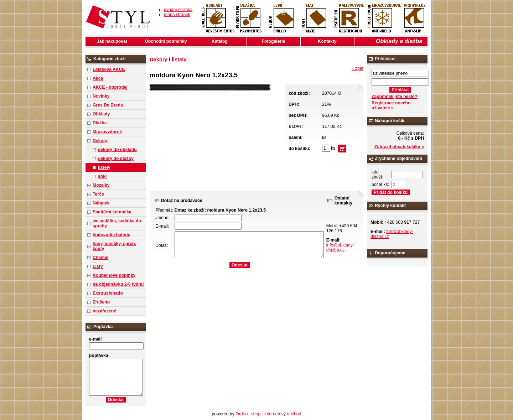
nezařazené (104, 311)
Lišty (98, 266)
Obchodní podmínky (166, 41)
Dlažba (100, 123)
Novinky (101, 96)
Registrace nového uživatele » (391, 105)
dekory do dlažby (116, 159)
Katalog (220, 41)
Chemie (100, 258)
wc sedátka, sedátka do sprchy (117, 223)
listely (104, 167)
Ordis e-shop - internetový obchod (268, 414)
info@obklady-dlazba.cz (340, 248)
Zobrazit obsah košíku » (399, 147)
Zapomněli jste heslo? (395, 97)
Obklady (101, 114)
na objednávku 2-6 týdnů (118, 284)
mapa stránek (177, 15)
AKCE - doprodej (110, 87)
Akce (98, 78)
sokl (102, 176)
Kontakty (327, 41)
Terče (98, 194)
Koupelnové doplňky (114, 275)
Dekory (100, 141)
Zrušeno (101, 302)
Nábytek (101, 203)
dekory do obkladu (117, 150)
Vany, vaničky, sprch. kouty (114, 246)
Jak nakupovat (112, 41)
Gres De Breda (108, 105)
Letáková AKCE (109, 69)
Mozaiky (101, 185)
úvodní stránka (178, 10)
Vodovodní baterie (112, 235)
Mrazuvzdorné (107, 132)
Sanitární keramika (112, 212)
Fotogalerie (274, 41)
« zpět (357, 68)
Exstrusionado (108, 293)
